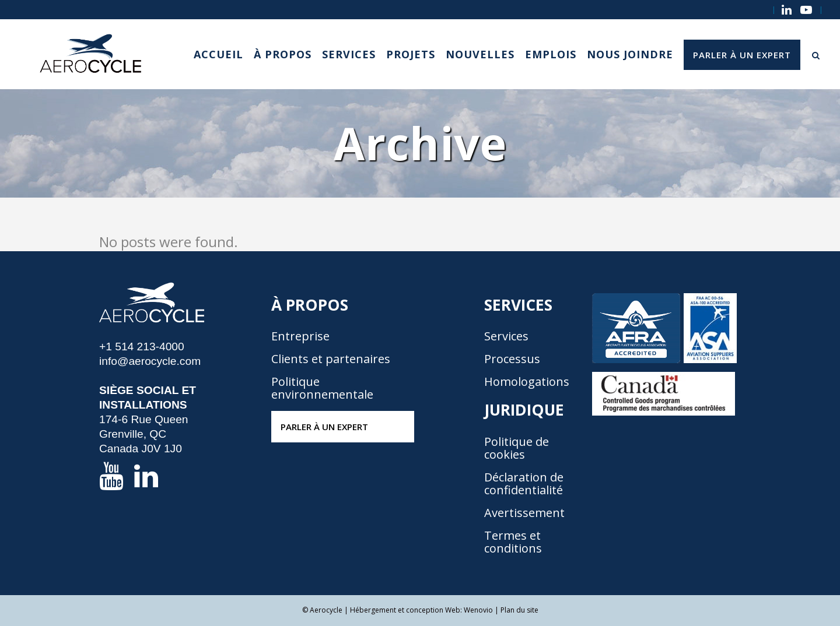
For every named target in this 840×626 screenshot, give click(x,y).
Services (506, 336)
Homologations (527, 382)
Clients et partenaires (331, 359)
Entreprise (300, 336)
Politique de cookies (517, 448)
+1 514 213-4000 (142, 347)
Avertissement (524, 513)
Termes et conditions (513, 542)
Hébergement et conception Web (405, 610)
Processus (512, 359)
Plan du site (519, 610)
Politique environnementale (322, 388)
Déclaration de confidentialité (524, 484)
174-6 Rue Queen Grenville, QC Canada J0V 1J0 (144, 434)
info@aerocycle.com (150, 361)
